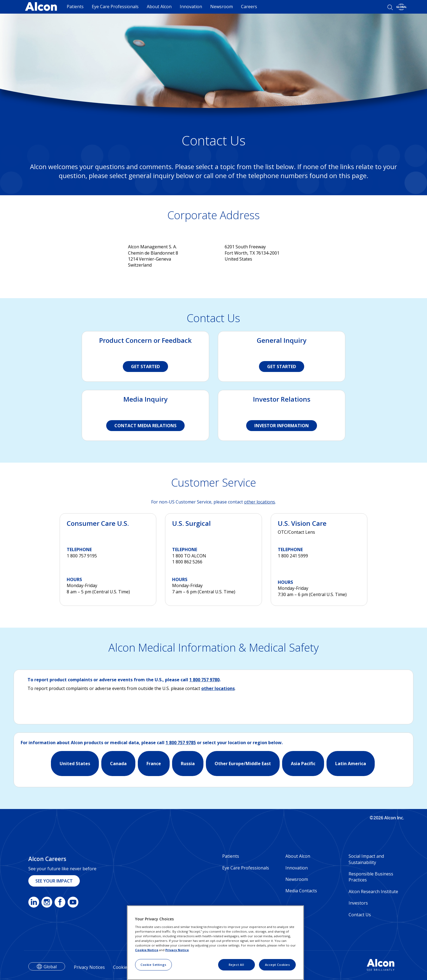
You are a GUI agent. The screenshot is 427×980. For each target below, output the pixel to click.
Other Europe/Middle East (243, 764)
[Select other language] (402, 7)
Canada (118, 764)
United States (75, 764)
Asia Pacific (303, 764)
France (154, 764)
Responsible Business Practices (371, 877)
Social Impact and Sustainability (366, 859)
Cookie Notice (147, 950)
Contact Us (360, 915)
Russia (188, 764)
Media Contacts (301, 891)
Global (50, 967)
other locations (260, 502)
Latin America (351, 764)
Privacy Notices (89, 967)
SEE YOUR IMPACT (54, 881)
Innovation (191, 7)
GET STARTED (145, 367)
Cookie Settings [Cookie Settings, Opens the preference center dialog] (153, 965)
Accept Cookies (277, 965)
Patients (75, 7)
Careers (249, 7)
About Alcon (159, 7)
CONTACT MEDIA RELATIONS (145, 426)
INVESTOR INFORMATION (282, 426)
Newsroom (222, 7)
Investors (358, 903)
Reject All (237, 965)
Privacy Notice (177, 950)
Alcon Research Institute (373, 892)
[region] (215, 943)
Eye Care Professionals (115, 7)
